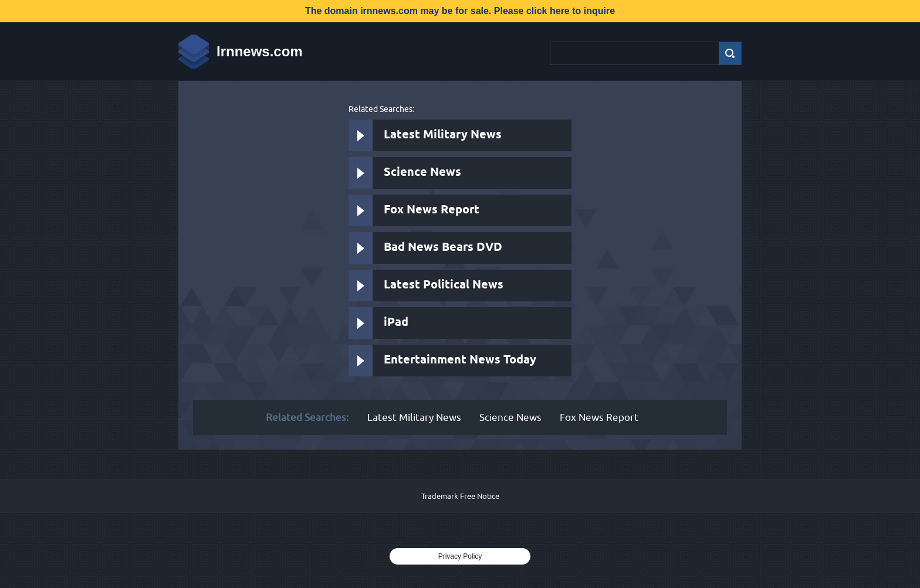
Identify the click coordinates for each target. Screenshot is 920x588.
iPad (396, 323)
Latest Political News (444, 285)
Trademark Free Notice (460, 496)
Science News (422, 173)
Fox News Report (432, 210)
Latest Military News (443, 135)
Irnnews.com (260, 51)
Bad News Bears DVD (443, 248)
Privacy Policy (460, 556)
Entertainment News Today (460, 360)
